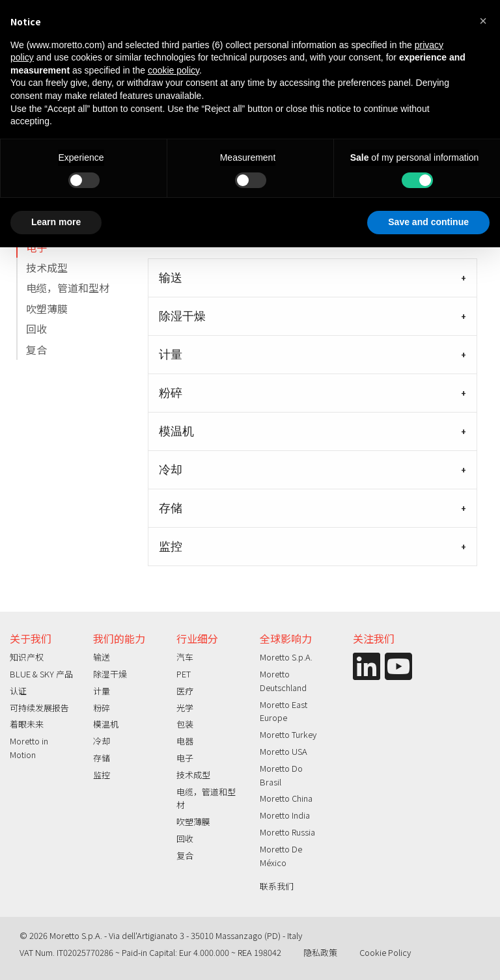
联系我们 (277, 886)
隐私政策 (320, 952)
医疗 (185, 691)
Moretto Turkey (288, 734)
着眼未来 (27, 724)
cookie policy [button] (174, 70)
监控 (171, 547)
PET (184, 674)
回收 (36, 329)
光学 (185, 708)
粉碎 (171, 393)
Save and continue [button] (428, 222)
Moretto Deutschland (283, 681)
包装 (185, 724)
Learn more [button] (56, 222)
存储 (171, 508)
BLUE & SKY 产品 (41, 674)
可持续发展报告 (39, 708)
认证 (18, 691)
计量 (171, 355)
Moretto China (286, 798)
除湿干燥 (182, 316)
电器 (185, 741)
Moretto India (285, 815)
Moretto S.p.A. (286, 657)
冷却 (171, 470)
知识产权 (27, 657)
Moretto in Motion (29, 748)
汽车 (185, 657)
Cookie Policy (385, 952)
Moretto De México (281, 856)
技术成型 (47, 267)
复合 (36, 349)
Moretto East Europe (284, 711)
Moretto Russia (287, 832)
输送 (171, 278)
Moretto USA (284, 751)
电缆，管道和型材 (68, 288)
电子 (36, 247)
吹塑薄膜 (47, 308)
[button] (483, 21)
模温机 (176, 431)
